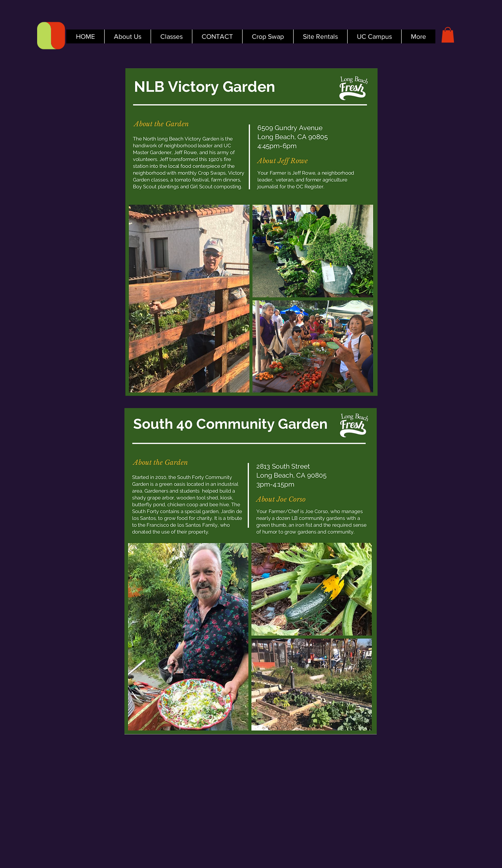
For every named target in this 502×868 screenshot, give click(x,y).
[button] (448, 35)
